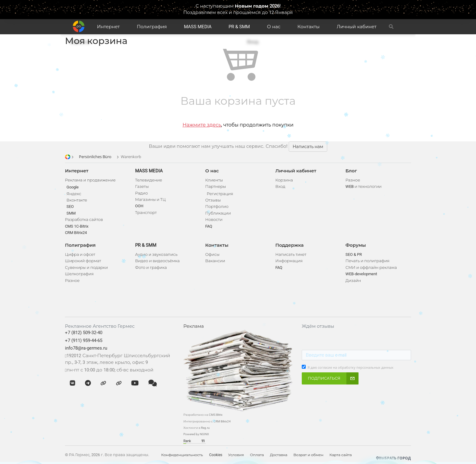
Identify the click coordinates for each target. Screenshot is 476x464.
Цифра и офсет (80, 254)
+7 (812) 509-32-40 (84, 333)
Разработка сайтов (84, 220)
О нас (274, 27)
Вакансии (215, 261)
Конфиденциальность (182, 455)
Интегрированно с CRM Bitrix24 (207, 421)
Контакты (309, 27)
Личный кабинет (357, 27)
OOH (139, 206)
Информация (289, 261)
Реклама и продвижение (90, 180)
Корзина (284, 180)
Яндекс (74, 194)
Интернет (109, 27)
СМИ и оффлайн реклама (371, 268)
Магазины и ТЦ (150, 200)
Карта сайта (341, 455)
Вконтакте (77, 200)
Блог (351, 171)
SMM (71, 213)
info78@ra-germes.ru (86, 348)
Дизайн (353, 281)
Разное (72, 281)
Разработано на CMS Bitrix (203, 415)
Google (73, 187)
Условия (236, 455)
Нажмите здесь (202, 125)
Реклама (194, 326)
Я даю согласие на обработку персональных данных (350, 367)
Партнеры (216, 186)
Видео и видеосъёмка (157, 261)
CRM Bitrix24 (76, 233)
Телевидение (149, 180)
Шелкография (79, 274)
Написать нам (308, 147)
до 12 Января (277, 12)
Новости (214, 220)
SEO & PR (354, 254)
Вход (280, 186)
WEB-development (361, 274)
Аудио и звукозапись (156, 254)
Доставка (279, 455)
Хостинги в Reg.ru (197, 428)
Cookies (216, 455)
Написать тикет (291, 254)
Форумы (356, 245)
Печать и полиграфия (367, 261)
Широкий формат (83, 261)
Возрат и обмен (309, 455)
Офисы (212, 254)
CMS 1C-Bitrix (77, 226)
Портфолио (217, 207)
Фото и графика (151, 268)
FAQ (209, 226)
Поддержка (289, 245)
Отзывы (213, 200)
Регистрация (220, 194)
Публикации (218, 213)
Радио (141, 193)
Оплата (257, 455)
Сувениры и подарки (86, 268)
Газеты (142, 186)
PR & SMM (239, 27)
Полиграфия (152, 27)
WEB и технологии (364, 186)
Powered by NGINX (196, 434)
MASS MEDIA (198, 27)
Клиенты (214, 180)
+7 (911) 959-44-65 (84, 340)
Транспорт (146, 213)
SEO (70, 207)
